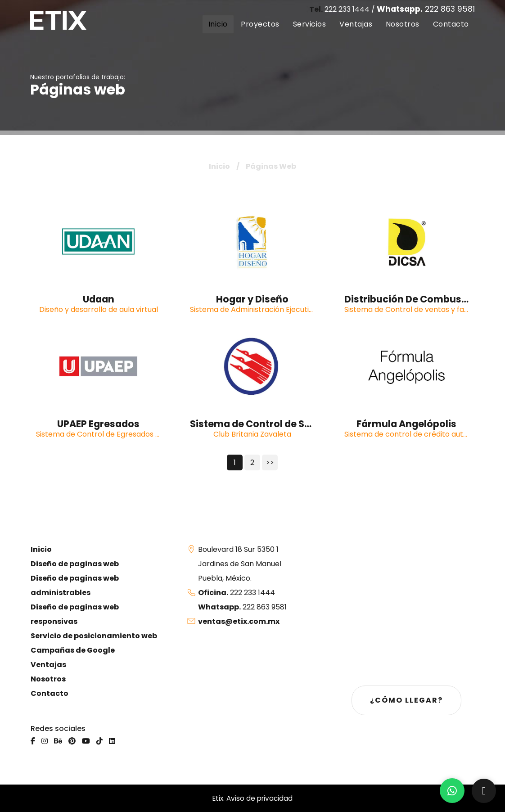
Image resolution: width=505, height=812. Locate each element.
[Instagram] (45, 741)
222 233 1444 (339, 9)
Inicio (219, 166)
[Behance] (58, 741)
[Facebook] (33, 741)
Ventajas (48, 665)
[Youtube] (86, 741)
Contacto (50, 693)
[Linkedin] (112, 741)
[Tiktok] (99, 741)
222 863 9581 (426, 9)
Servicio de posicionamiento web (94, 636)
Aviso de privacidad (259, 798)
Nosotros (48, 679)
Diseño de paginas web (75, 564)
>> (270, 462)
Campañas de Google (73, 650)
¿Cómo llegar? (406, 700)
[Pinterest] (72, 741)
